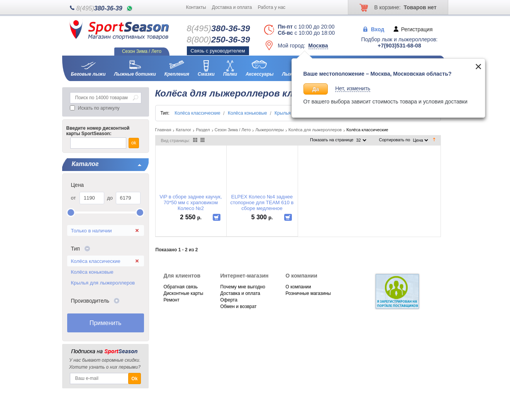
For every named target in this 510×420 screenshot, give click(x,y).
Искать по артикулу (99, 108)
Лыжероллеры (269, 130)
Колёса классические (96, 261)
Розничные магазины (308, 293)
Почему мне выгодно (243, 287)
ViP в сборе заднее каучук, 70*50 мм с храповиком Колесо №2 (191, 202)
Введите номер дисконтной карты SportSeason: (98, 131)
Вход (378, 29)
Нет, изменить (353, 88)
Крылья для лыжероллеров (103, 283)
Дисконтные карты (184, 293)
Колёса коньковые (92, 272)
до (110, 198)
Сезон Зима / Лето (233, 130)
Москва (318, 46)
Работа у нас (272, 7)
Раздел (203, 130)
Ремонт (172, 300)
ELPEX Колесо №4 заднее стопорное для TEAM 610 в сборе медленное (262, 202)
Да (316, 89)
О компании (298, 287)
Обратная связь (181, 287)
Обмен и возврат (239, 307)
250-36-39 (219, 40)
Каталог (183, 130)
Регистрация (417, 29)
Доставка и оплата (232, 7)
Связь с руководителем (218, 51)
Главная (163, 130)
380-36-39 (99, 8)
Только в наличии (91, 231)
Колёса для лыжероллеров (315, 130)
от (74, 198)
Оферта (229, 300)
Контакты (196, 7)
